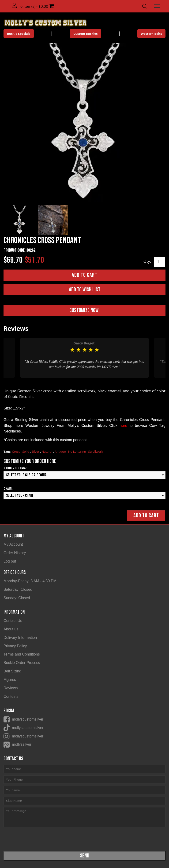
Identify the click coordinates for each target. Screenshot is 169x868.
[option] (84, 358)
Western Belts (151, 34)
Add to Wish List (85, 290)
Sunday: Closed (17, 598)
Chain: (8, 489)
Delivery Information (20, 638)
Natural (47, 451)
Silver (36, 451)
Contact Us (13, 621)
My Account (13, 544)
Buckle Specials (19, 34)
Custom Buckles (85, 34)
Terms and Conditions (22, 654)
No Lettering (77, 451)
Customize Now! (84, 310)
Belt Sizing (12, 671)
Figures (10, 680)
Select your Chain (20, 496)
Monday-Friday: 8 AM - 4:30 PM (30, 581)
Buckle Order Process (22, 663)
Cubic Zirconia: (15, 468)
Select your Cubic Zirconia (26, 475)
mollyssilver (22, 744)
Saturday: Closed (18, 589)
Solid (26, 451)
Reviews (11, 688)
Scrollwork (96, 451)
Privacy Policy (15, 646)
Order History (15, 553)
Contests (11, 696)
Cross (16, 451)
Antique (61, 451)
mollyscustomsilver (28, 719)
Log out (10, 561)
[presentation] (39, 839)
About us (11, 629)
